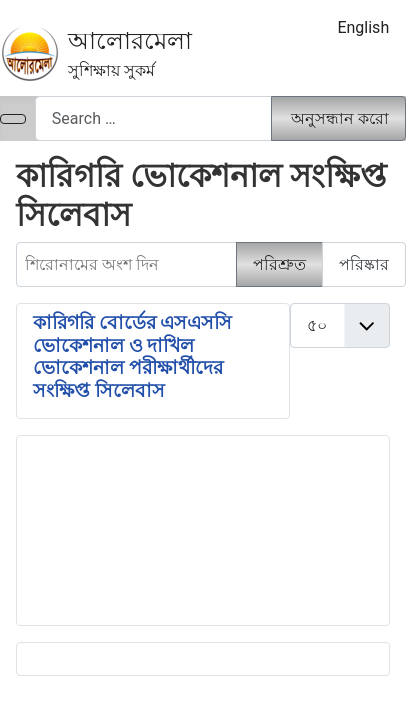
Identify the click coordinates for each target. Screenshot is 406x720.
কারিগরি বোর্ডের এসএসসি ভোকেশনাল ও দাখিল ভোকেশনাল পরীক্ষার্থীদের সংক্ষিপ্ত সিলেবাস (132, 356)
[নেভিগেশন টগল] (13, 119)
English (363, 27)
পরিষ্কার (364, 264)
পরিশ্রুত (279, 264)
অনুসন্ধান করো (340, 118)
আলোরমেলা (130, 41)
